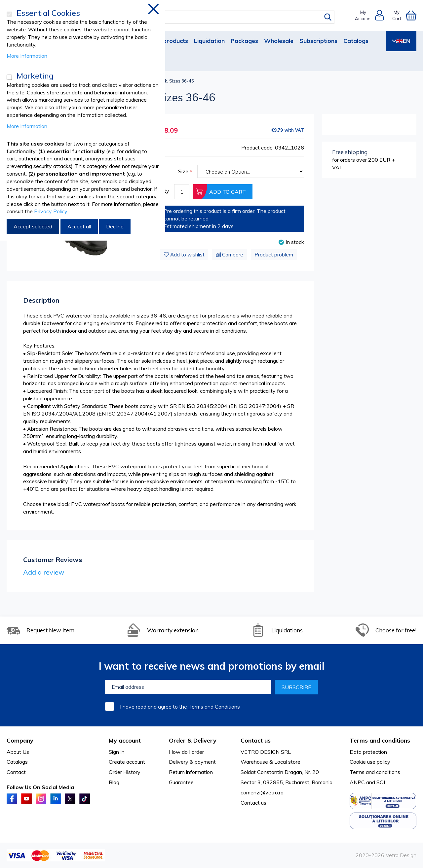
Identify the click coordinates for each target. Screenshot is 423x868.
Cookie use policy (370, 762)
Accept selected (33, 226)
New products (168, 41)
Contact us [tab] (256, 740)
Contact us (253, 803)
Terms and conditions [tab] (380, 740)
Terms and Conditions (214, 707)
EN (401, 41)
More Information (27, 56)
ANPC (357, 782)
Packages (244, 41)
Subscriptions (318, 41)
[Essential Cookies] (9, 14)
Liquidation (209, 41)
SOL (382, 782)
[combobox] (218, 17)
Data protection (368, 752)
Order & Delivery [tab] (193, 740)
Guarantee (181, 782)
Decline (115, 226)
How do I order (186, 752)
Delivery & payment (192, 762)
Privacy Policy (51, 211)
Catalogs (356, 41)
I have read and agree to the (180, 707)
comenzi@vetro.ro (262, 792)
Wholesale (279, 41)
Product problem (274, 255)
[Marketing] (9, 77)
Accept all (79, 226)
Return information (191, 772)
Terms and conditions (375, 772)
